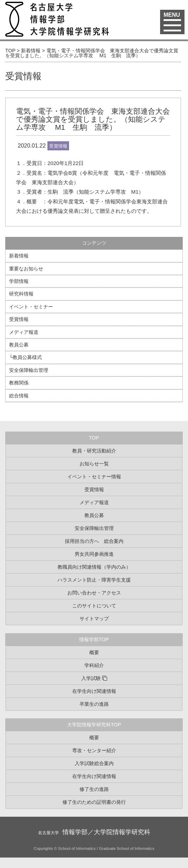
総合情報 (19, 396)
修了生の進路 (94, 789)
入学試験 (91, 678)
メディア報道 (24, 332)
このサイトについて (94, 606)
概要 (94, 652)
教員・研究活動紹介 (94, 451)
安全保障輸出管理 (29, 370)
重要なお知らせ (26, 269)
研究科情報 (21, 294)
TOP (94, 438)
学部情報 (19, 281)
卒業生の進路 (94, 704)
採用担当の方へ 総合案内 (94, 541)
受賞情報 (23, 76)
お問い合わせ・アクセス (94, 593)
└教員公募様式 (25, 357)
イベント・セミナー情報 (94, 477)
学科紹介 (94, 665)
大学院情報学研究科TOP (94, 725)
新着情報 (19, 256)
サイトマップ (94, 619)
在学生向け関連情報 (94, 691)
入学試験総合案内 (94, 763)
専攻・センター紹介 (94, 750)
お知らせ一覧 (94, 464)
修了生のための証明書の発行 (94, 802)
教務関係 (19, 383)
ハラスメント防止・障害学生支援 (94, 580)
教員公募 (19, 345)
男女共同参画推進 (94, 554)
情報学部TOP (94, 639)
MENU (172, 19)
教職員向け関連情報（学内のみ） (94, 567)
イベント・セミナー (31, 307)
